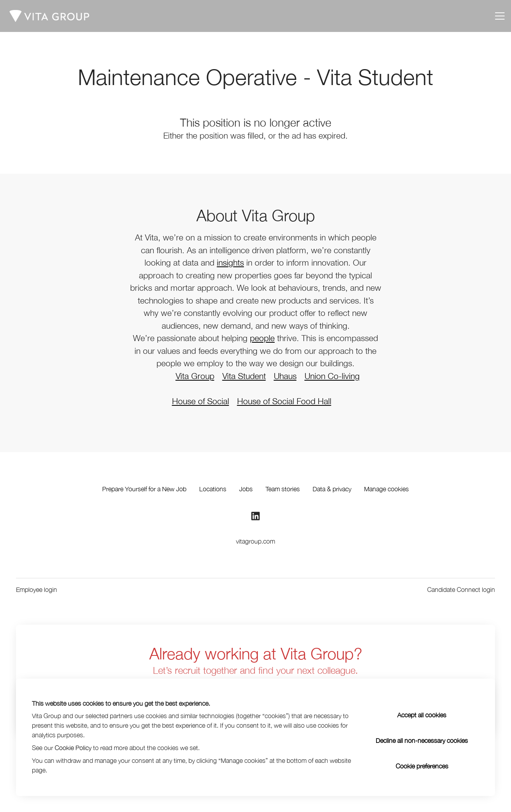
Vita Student (244, 376)
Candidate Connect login (461, 590)
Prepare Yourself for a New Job (144, 489)
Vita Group (195, 376)
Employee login (37, 590)
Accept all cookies (422, 715)
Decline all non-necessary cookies (422, 741)
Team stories (283, 489)
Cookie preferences (422, 766)
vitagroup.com (255, 541)
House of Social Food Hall (284, 401)
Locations (213, 489)
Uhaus (285, 376)
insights (230, 262)
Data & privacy (332, 489)
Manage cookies (386, 489)
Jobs (246, 489)
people (262, 338)
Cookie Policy (73, 748)
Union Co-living (332, 376)
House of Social (201, 401)
